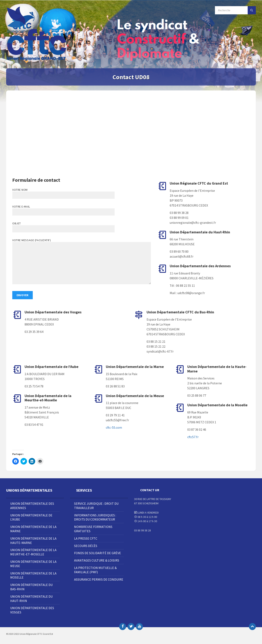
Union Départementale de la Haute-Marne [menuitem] (33, 541)
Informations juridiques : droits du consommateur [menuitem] (95, 517)
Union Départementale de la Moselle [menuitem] (33, 575)
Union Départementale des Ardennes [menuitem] (32, 506)
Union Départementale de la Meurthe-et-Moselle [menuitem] (33, 552)
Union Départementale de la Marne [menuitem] (33, 529)
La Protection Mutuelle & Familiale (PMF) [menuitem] (95, 570)
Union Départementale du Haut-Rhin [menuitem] (31, 599)
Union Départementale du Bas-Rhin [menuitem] (31, 587)
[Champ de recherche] (235, 10)
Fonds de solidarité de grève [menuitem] (98, 553)
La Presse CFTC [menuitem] (86, 538)
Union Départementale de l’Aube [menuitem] (31, 517)
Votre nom (82, 193)
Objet (82, 227)
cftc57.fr (193, 437)
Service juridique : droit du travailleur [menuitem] (96, 506)
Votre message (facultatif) (82, 262)
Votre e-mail (63, 209)
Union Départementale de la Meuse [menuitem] (33, 564)
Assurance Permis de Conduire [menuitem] (99, 579)
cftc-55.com (114, 427)
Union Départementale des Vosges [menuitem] (32, 610)
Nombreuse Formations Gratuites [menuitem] (93, 529)
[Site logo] (37, 60)
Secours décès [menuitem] (86, 546)
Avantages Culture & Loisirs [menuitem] (97, 560)
